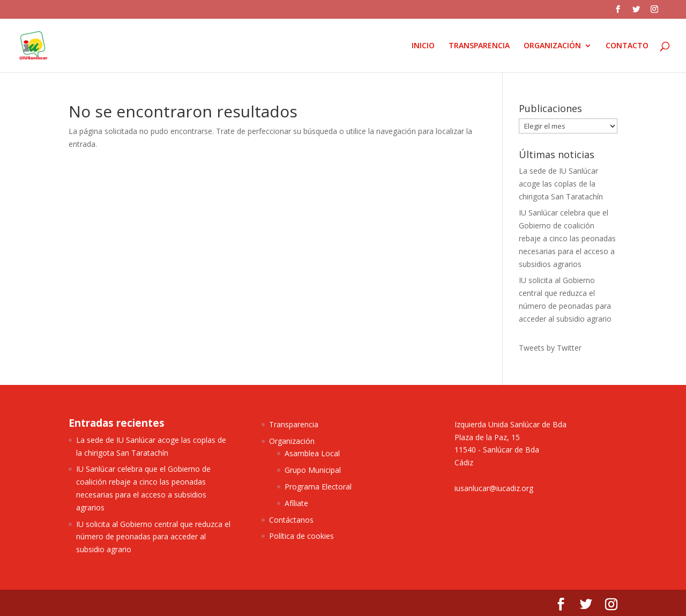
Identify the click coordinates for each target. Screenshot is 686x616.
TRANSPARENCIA (479, 46)
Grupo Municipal (313, 470)
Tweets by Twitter (550, 348)
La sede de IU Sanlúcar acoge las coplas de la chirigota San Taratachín (561, 184)
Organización (292, 441)
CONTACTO (627, 46)
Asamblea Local (312, 453)
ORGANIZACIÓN (552, 46)
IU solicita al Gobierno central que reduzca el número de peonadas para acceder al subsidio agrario (153, 537)
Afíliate (296, 503)
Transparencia (294, 424)
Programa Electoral (318, 487)
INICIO (423, 46)
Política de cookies (301, 536)
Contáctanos (291, 520)
